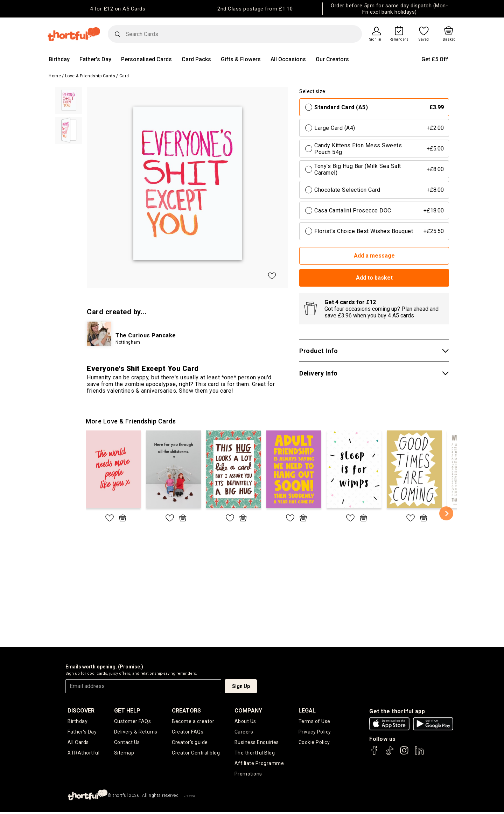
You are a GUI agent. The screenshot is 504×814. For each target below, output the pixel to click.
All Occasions (288, 59)
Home (55, 76)
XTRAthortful (83, 754)
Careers (244, 732)
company (248, 711)
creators (186, 711)
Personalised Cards (146, 59)
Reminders (399, 40)
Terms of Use (314, 721)
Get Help (127, 711)
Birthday (59, 59)
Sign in (375, 40)
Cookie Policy (314, 743)
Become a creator (193, 721)
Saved (424, 40)
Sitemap (124, 754)
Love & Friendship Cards (90, 76)
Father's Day (95, 59)
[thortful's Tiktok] (390, 754)
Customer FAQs (133, 721)
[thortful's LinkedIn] (419, 754)
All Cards (78, 743)
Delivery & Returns (136, 732)
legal (307, 711)
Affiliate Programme (259, 765)
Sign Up (241, 686)
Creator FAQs (188, 732)
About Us (245, 721)
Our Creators (332, 59)
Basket (449, 40)
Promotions (248, 776)
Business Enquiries (257, 743)
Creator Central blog (196, 754)
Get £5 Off (435, 59)
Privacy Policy (315, 732)
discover (81, 711)
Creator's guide (190, 743)
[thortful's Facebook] (374, 754)
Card (124, 76)
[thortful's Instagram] (404, 754)
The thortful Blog (255, 754)
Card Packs (196, 59)
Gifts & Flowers (241, 59)
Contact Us (127, 743)
